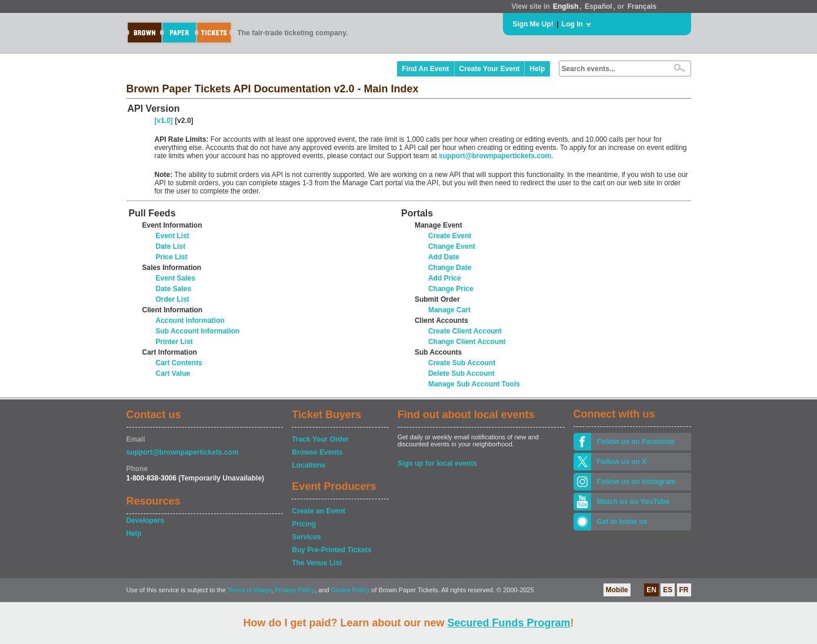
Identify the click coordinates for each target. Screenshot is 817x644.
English (566, 6)
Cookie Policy (351, 590)
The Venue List (317, 563)
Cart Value (173, 373)
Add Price (445, 278)
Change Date (450, 268)
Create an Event (319, 511)
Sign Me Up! (533, 24)
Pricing (304, 524)
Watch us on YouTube (633, 502)
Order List (173, 299)
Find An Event (425, 69)
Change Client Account (467, 342)
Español (598, 6)
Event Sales (176, 278)
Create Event (450, 236)
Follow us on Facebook (636, 442)
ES (668, 590)
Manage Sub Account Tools (474, 384)
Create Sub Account (462, 363)
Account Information (190, 321)
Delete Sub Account (461, 373)
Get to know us (622, 522)
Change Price (451, 289)
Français (642, 6)
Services (306, 537)
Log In (572, 24)
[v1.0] (164, 121)
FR (684, 590)
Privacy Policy (295, 590)
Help (537, 69)
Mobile (617, 590)
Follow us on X (622, 462)
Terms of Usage (249, 590)
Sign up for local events (437, 463)
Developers (146, 520)
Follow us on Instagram (636, 482)
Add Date (444, 257)
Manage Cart (449, 310)
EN (651, 590)
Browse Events (317, 452)
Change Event (452, 246)
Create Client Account (465, 331)
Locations (309, 465)
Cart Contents (179, 363)
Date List (171, 246)
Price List (172, 257)
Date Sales (174, 289)
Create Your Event (490, 69)
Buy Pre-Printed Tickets (331, 550)
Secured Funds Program (508, 623)
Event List (173, 236)
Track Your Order (320, 439)
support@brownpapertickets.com (495, 156)
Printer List (174, 342)
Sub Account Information (198, 331)
